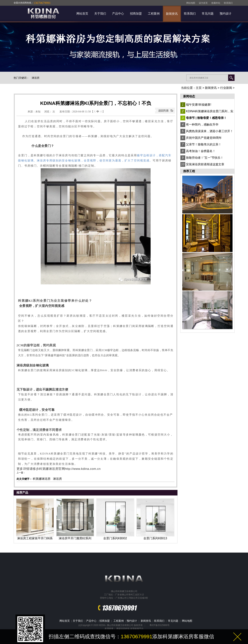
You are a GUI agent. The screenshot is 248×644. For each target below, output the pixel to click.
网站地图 (191, 3)
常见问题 (208, 14)
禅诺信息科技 (123, 629)
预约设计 (226, 14)
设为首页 (203, 3)
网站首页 (82, 14)
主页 (199, 88)
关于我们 (100, 14)
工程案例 (154, 14)
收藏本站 (216, 3)
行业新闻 (226, 88)
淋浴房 (36, 78)
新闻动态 (189, 96)
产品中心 (118, 14)
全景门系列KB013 (155, 538)
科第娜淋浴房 (42, 479)
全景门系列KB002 (115, 538)
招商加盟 (136, 14)
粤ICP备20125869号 (160, 625)
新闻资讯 (172, 14)
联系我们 (228, 3)
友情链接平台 (137, 629)
